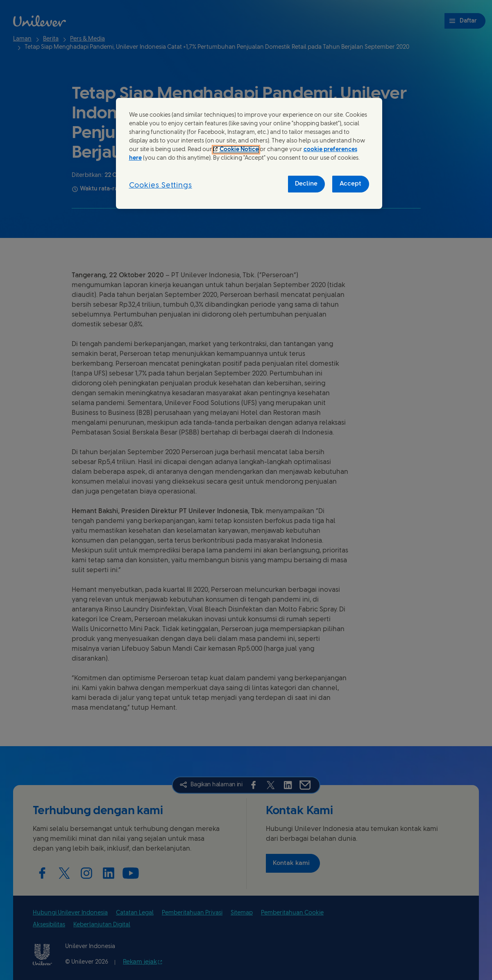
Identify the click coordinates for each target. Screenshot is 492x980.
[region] (249, 153)
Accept (350, 184)
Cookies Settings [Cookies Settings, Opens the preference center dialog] (161, 186)
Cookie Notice (239, 150)
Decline (306, 184)
